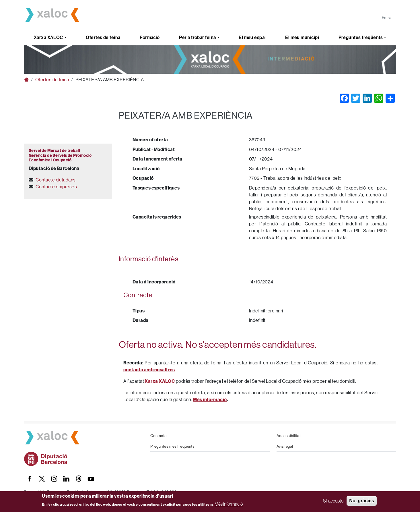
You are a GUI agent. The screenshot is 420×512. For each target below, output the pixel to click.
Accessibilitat (289, 436)
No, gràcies (361, 501)
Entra (387, 18)
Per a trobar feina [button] (197, 37)
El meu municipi (302, 37)
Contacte (159, 436)
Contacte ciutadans (56, 180)
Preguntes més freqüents (172, 446)
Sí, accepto (333, 501)
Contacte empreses (56, 187)
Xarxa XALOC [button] (48, 37)
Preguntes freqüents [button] (361, 37)
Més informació (229, 504)
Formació (150, 37)
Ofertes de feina (103, 37)
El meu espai (252, 37)
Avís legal (285, 446)
